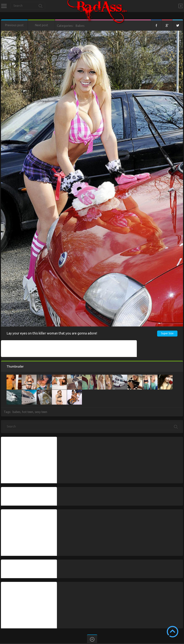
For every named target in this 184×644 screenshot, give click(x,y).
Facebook (156, 25)
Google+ (167, 25)
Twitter (178, 25)
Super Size (167, 333)
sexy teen (41, 412)
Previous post (14, 25)
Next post (41, 25)
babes (17, 412)
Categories (4, 6)
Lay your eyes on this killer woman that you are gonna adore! (52, 333)
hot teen (28, 412)
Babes (80, 26)
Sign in (181, 6)
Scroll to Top (173, 632)
